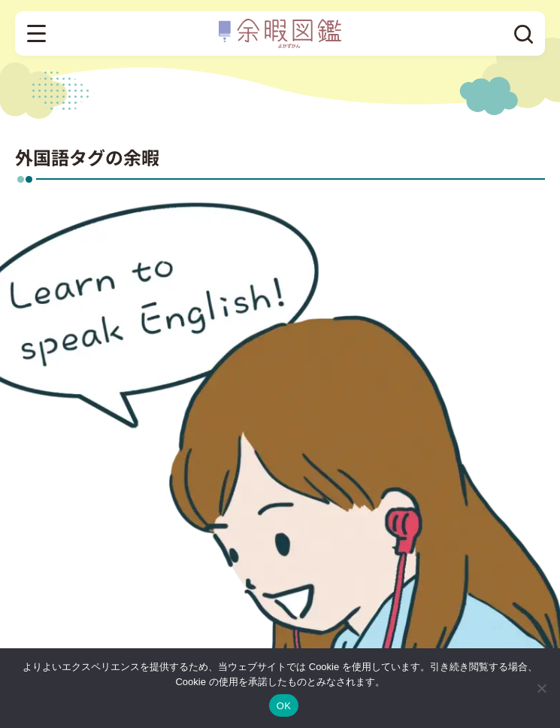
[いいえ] (541, 688)
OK (284, 706)
